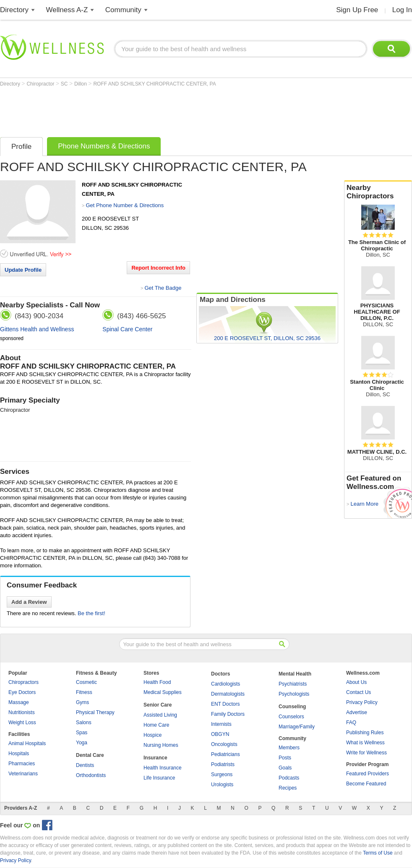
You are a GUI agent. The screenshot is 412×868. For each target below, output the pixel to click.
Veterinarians (23, 774)
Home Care (156, 725)
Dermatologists (228, 694)
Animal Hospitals (27, 743)
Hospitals (19, 754)
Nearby (378, 192)
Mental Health (295, 674)
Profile (21, 147)
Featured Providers (368, 774)
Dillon (81, 84)
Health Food (157, 682)
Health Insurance (163, 768)
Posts (285, 758)
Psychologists (294, 694)
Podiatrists (223, 764)
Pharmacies (22, 764)
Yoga (82, 743)
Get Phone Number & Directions (125, 205)
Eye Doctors (22, 692)
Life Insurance (159, 778)
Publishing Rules (365, 733)
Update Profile (23, 270)
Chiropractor (41, 84)
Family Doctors (228, 714)
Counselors (291, 717)
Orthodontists (91, 775)
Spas (82, 733)
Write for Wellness (366, 753)
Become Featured (366, 784)
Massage (19, 702)
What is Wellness (365, 743)
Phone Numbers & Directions (104, 146)
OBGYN (220, 734)
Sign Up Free (357, 10)
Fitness (84, 692)
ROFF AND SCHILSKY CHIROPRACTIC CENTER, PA (154, 84)
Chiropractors (23, 682)
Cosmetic (86, 682)
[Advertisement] (153, 110)
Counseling (292, 707)
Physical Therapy (95, 712)
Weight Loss (22, 722)
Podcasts (289, 778)
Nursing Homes (161, 745)
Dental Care (90, 755)
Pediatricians (226, 754)
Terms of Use (378, 853)
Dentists (85, 765)
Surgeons (222, 774)
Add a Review (29, 602)
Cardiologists (226, 684)
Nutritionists (22, 712)
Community (123, 10)
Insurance (155, 758)
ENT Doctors (225, 704)
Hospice (153, 735)
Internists (221, 724)
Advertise (357, 712)
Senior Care (158, 705)
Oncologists (224, 744)
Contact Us (359, 692)
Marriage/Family (297, 727)
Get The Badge (163, 288)
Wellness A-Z (67, 10)
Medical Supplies (163, 692)
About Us (356, 682)
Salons (84, 722)
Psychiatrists (293, 684)
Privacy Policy (362, 702)
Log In (402, 10)
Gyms (82, 702)
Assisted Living (160, 715)
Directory (14, 10)
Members (289, 748)
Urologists (222, 785)
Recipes (288, 788)
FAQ (351, 722)
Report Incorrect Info (158, 268)
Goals (285, 768)
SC (65, 84)
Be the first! (91, 613)
